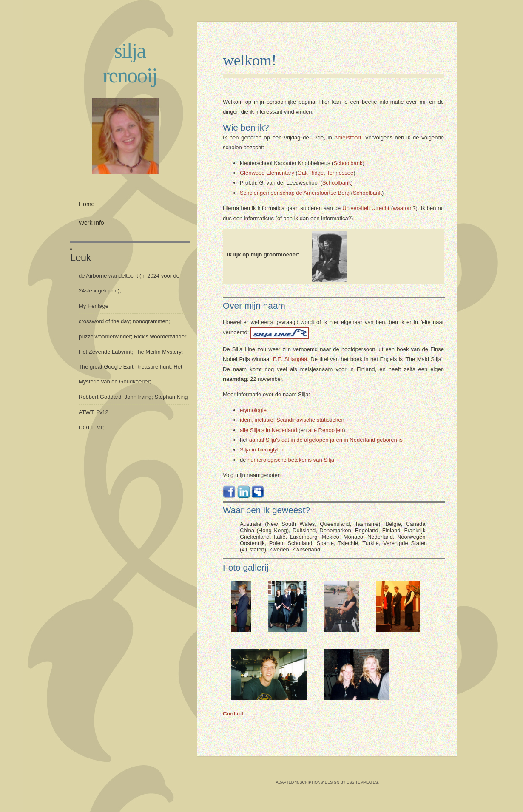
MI (99, 427)
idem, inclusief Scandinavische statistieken (292, 420)
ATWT (86, 412)
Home (87, 204)
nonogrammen (151, 321)
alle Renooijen (326, 430)
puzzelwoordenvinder (105, 336)
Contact (233, 714)
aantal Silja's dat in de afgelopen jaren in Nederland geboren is (326, 440)
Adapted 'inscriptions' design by (311, 782)
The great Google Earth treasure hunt (125, 367)
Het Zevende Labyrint (105, 352)
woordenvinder (168, 336)
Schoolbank (348, 163)
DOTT (86, 427)
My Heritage (94, 306)
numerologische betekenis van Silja (291, 460)
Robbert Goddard (100, 397)
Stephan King (171, 397)
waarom (403, 208)
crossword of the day (104, 321)
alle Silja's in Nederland (269, 430)
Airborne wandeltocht (112, 276)
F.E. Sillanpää (290, 359)
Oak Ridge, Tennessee (325, 173)
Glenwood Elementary (267, 173)
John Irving (138, 397)
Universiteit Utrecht (366, 208)
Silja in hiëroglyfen (262, 450)
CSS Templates (362, 782)
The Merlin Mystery (158, 352)
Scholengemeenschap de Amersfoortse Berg (295, 193)
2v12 (102, 412)
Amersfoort (348, 138)
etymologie (253, 410)
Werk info (91, 223)
